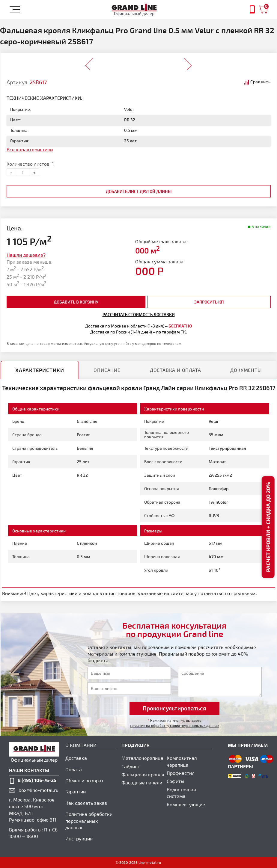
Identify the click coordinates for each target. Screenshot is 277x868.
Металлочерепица (142, 758)
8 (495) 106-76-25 (37, 780)
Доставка (76, 758)
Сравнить (261, 82)
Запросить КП (209, 302)
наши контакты (29, 770)
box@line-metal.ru (39, 790)
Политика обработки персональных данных (89, 821)
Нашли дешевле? (26, 255)
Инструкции (79, 838)
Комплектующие (186, 804)
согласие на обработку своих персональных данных (174, 725)
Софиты (176, 781)
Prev (89, 62)
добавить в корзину (76, 302)
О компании (81, 745)
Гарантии (76, 791)
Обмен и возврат (85, 780)
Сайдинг (131, 766)
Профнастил (181, 773)
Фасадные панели (142, 782)
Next (188, 62)
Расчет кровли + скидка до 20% (268, 527)
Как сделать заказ (86, 803)
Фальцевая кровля (143, 774)
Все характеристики (30, 149)
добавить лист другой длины (139, 191)
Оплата (74, 769)
